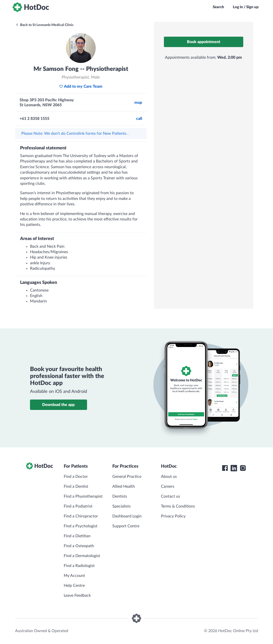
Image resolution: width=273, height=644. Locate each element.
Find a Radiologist (79, 566)
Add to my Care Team (81, 86)
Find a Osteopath (79, 546)
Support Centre (126, 526)
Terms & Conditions (178, 506)
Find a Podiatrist (78, 506)
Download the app (58, 405)
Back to (45, 25)
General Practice (127, 477)
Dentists (120, 496)
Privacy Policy (173, 516)
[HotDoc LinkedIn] (234, 468)
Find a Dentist (76, 486)
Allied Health (124, 486)
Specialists (121, 506)
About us (169, 477)
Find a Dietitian (77, 536)
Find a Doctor (76, 477)
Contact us (170, 496)
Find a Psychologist (81, 526)
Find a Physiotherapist (83, 496)
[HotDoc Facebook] (225, 468)
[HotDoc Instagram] (243, 468)
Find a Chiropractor (81, 516)
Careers (168, 486)
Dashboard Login (127, 516)
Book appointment (204, 42)
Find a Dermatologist (82, 556)
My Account (74, 576)
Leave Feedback (77, 595)
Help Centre (74, 586)
